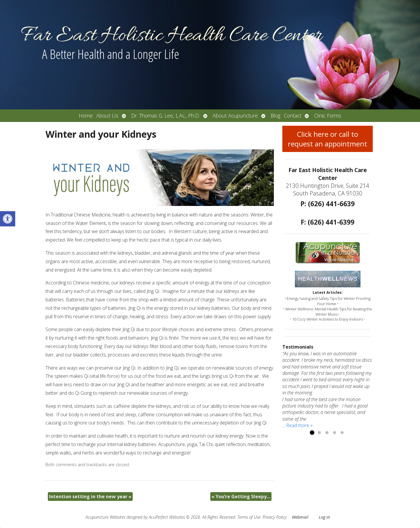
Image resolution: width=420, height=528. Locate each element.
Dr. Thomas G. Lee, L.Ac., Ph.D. (166, 116)
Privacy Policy (274, 517)
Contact (293, 116)
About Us (107, 116)
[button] (8, 219)
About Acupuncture (235, 116)
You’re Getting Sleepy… (241, 496)
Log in (324, 517)
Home (86, 116)
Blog (275, 116)
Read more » (299, 425)
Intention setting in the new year (90, 496)
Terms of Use (249, 517)
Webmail (300, 517)
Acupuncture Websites (105, 517)
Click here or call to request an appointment (328, 139)
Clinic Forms (328, 116)
